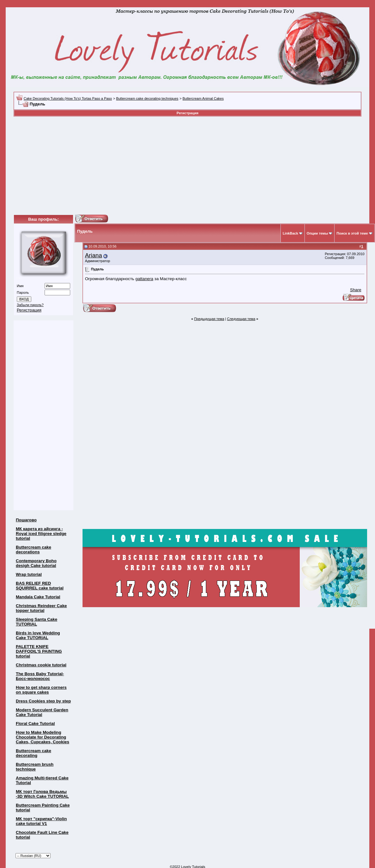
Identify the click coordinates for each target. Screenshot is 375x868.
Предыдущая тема (209, 319)
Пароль (23, 292)
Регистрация (188, 113)
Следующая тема (241, 319)
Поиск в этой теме (352, 233)
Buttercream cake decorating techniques (147, 98)
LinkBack (290, 233)
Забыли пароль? (30, 305)
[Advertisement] (153, 166)
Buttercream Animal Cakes (203, 98)
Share (356, 290)
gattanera (144, 279)
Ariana (94, 255)
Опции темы (317, 233)
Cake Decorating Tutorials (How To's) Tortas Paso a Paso (68, 98)
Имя (20, 286)
